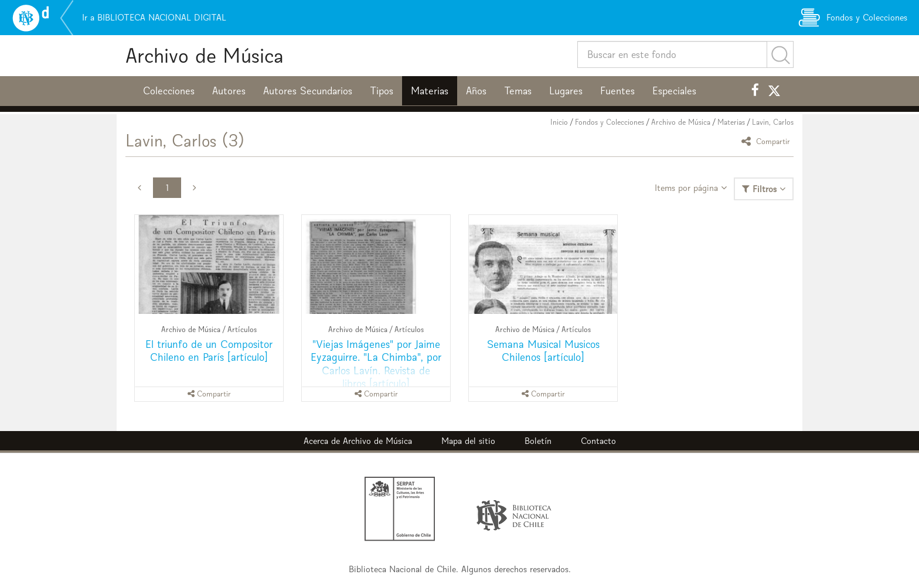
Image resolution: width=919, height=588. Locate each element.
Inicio (559, 122)
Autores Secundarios (308, 91)
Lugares (566, 91)
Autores (229, 91)
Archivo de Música (205, 55)
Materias (430, 91)
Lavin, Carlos (773, 122)
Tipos (382, 91)
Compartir (767, 141)
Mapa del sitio (468, 441)
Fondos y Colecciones (610, 122)
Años (476, 91)
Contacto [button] (598, 441)
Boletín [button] (538, 441)
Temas (518, 91)
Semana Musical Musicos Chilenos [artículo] (543, 351)
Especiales (674, 91)
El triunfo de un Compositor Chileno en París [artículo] (209, 351)
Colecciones (169, 91)
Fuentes (617, 91)
